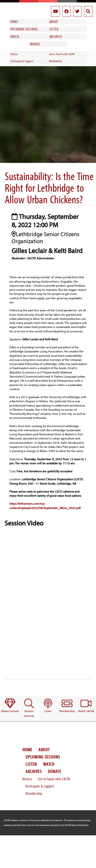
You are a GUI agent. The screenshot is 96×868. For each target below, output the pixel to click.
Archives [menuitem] (56, 36)
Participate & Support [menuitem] (22, 61)
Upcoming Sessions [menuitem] (24, 29)
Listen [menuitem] (54, 29)
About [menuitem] (54, 22)
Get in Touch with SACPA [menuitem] (62, 54)
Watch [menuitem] (15, 36)
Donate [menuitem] (35, 44)
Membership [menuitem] (56, 61)
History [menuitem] (14, 54)
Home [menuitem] (14, 22)
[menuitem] (10, 706)
